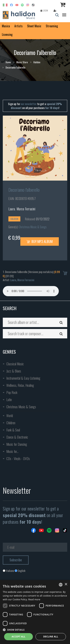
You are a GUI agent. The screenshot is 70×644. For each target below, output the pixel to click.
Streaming (52, 26)
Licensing (7, 34)
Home (8, 62)
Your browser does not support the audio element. (31, 291)
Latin (9, 400)
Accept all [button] (18, 637)
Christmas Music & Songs (33, 227)
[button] (35, 630)
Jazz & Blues (14, 371)
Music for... (12, 451)
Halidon (37, 62)
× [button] (66, 584)
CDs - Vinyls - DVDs (18, 459)
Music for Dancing (17, 444)
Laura (12, 209)
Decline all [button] (51, 637)
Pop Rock (12, 392)
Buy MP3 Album (40, 241)
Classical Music (15, 364)
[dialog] (35, 612)
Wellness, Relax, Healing (20, 385)
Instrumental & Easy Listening (23, 378)
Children (11, 423)
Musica (6, 26)
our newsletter (29, 104)
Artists (18, 26)
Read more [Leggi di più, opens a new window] (34, 599)
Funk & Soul (13, 430)
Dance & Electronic (17, 437)
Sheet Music (34, 26)
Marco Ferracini (26, 209)
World (10, 416)
